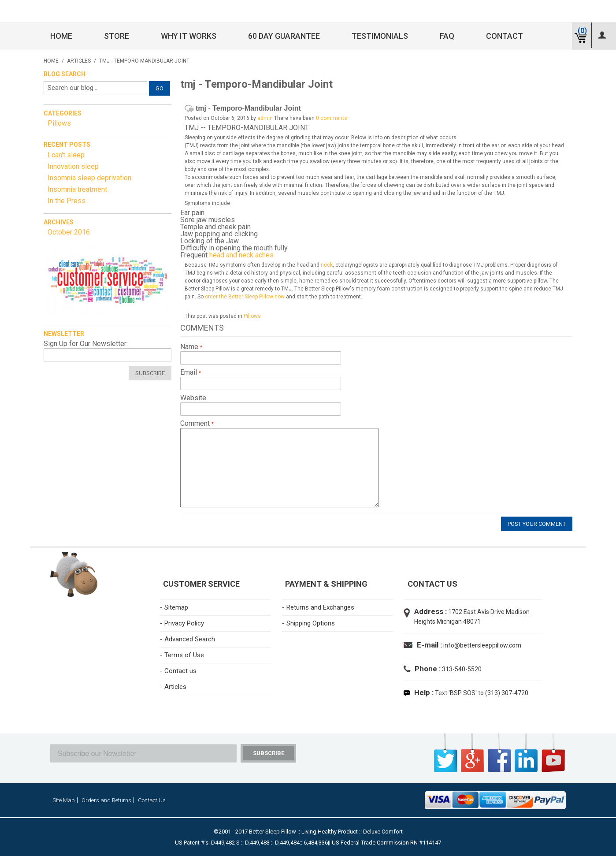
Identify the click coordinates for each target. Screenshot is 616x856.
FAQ (447, 36)
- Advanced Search (187, 639)
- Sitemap (174, 607)
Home (61, 36)
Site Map (64, 800)
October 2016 (69, 232)
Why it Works (189, 36)
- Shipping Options (308, 623)
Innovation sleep (73, 166)
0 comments (332, 118)
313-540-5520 (461, 669)
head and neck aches (241, 255)
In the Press (67, 201)
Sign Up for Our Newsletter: (86, 344)
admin (265, 118)
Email (189, 372)
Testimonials (380, 36)
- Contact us (178, 671)
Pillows (252, 316)
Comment (196, 424)
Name (190, 347)
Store (117, 36)
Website (193, 398)
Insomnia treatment (77, 189)
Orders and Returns (106, 800)
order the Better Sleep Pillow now (245, 297)
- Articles (173, 687)
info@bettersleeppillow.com (482, 645)
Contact (505, 36)
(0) (582, 31)
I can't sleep (66, 155)
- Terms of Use (182, 655)
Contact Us (152, 800)
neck (327, 265)
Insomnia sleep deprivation (89, 178)
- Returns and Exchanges (318, 607)
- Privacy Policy (182, 623)
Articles (79, 61)
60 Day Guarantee (284, 36)
